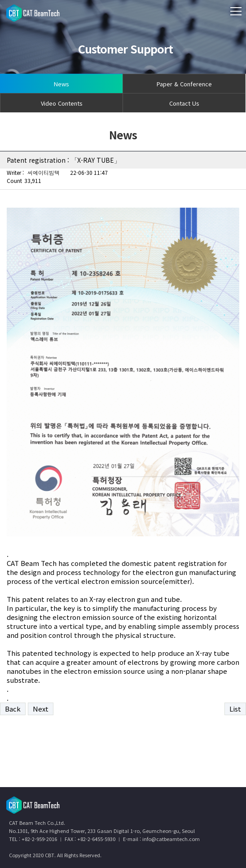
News (61, 84)
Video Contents (62, 103)
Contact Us (184, 103)
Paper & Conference (184, 84)
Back (13, 709)
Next (41, 709)
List (235, 709)
